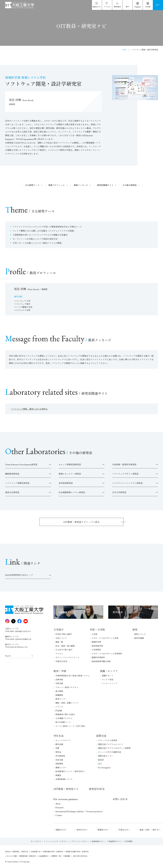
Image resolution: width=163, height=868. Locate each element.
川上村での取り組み (64, 650)
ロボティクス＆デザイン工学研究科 (107, 654)
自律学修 (59, 679)
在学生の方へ (82, 830)
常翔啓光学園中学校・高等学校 (77, 852)
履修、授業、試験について (67, 703)
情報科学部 (96, 642)
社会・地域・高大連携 (65, 646)
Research (59, 807)
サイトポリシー (37, 841)
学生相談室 (60, 756)
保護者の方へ (103, 830)
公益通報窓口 (43, 856)
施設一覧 (59, 642)
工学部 (94, 634)
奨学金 (58, 752)
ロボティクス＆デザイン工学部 (105, 638)
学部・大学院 (97, 630)
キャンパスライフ (63, 740)
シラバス (59, 707)
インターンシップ (110, 683)
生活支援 (59, 760)
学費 (57, 748)
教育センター (61, 699)
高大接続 (59, 691)
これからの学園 (11, 856)
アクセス (59, 654)
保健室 (58, 775)
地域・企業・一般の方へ (150, 830)
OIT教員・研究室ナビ (66, 789)
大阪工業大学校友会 (80, 856)
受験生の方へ (61, 830)
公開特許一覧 (56, 856)
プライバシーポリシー (80, 841)
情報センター (61, 767)
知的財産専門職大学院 (101, 661)
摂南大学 (25, 852)
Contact (59, 815)
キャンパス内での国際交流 (110, 752)
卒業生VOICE (61, 661)
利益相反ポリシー (116, 841)
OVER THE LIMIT (64, 634)
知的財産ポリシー (99, 841)
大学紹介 (59, 630)
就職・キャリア (109, 671)
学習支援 (59, 683)
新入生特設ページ (63, 722)
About (58, 804)
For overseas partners (66, 799)
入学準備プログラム (64, 718)
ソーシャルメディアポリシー (57, 841)
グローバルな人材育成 (108, 740)
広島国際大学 (36, 852)
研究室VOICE (97, 789)
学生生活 (59, 736)
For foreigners (104, 767)
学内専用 (129, 841)
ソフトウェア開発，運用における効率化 (29, 409)
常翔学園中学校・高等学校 (53, 852)
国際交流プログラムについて (110, 744)
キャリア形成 (108, 679)
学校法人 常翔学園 (12, 852)
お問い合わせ (120, 799)
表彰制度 (59, 764)
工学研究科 (96, 650)
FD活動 (59, 711)
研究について (140, 634)
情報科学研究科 (98, 657)
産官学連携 (139, 638)
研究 (135, 630)
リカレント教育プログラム (67, 687)
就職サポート (108, 676)
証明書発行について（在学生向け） (71, 771)
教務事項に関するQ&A (65, 714)
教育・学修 (60, 671)
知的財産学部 (97, 646)
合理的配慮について (64, 779)
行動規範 (67, 856)
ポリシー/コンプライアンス (67, 657)
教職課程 (59, 695)
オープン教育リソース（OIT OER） (71, 726)
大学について (61, 638)
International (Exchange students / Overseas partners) (79, 811)
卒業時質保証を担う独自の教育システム (73, 676)
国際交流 (101, 736)
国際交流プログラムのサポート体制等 (114, 748)
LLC (100, 764)
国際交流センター (106, 756)
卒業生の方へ (124, 830)
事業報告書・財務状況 (28, 856)
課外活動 (59, 744)
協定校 (101, 760)
